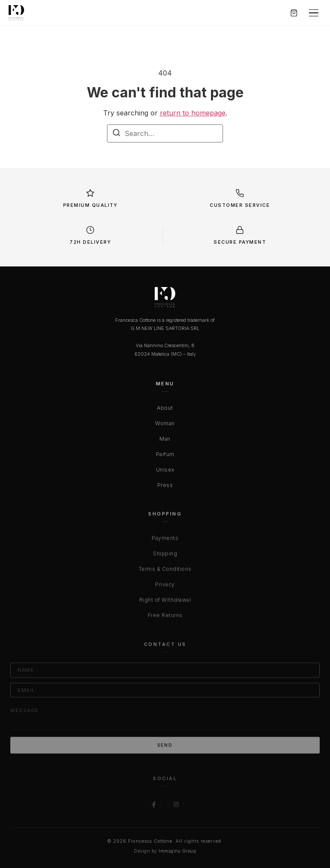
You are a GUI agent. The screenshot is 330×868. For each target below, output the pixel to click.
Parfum (165, 456)
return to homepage (193, 113)
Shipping (165, 556)
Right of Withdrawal (165, 602)
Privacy (165, 587)
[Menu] (314, 13)
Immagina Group (177, 851)
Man (165, 440)
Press (165, 487)
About (165, 410)
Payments (165, 540)
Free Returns (165, 618)
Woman (165, 425)
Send (165, 748)
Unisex (165, 471)
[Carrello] (294, 13)
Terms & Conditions (165, 571)
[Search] (116, 134)
